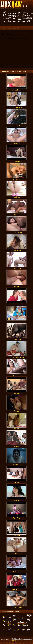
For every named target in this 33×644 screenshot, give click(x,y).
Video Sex (19, 17)
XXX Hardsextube (21, 622)
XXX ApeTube (10, 19)
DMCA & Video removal (16, 641)
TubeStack (25, 18)
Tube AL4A (9, 622)
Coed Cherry (4, 22)
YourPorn (20, 631)
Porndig (4, 631)
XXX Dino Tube (29, 22)
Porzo (24, 20)
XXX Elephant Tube (20, 14)
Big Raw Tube (29, 626)
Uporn (19, 21)
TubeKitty (20, 625)
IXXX (29, 15)
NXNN (4, 628)
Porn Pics (24, 22)
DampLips (5, 20)
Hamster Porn (15, 616)
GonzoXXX (16, 582)
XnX (14, 18)
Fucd (25, 631)
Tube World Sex (24, 15)
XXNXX (19, 23)
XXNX (14, 17)
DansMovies (6, 18)
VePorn (19, 20)
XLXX (14, 20)
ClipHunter (11, 14)
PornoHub (30, 14)
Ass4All (10, 17)
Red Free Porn (9, 619)
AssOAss (10, 15)
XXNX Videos (14, 14)
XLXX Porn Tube (4, 15)
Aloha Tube (4, 12)
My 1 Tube (19, 628)
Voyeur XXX (14, 22)
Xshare (24, 13)
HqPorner (30, 17)
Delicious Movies (25, 619)
